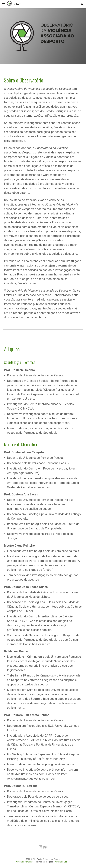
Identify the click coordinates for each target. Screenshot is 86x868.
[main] (43, 194)
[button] (4, 4)
